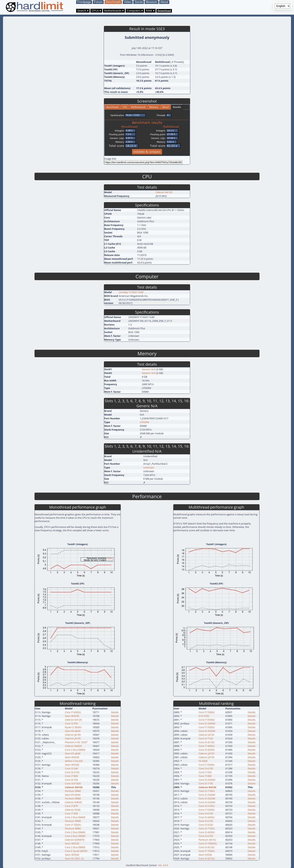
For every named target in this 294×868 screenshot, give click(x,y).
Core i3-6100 (206, 768)
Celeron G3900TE (75, 840)
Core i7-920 (205, 772)
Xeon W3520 (72, 843)
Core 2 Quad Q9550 (76, 851)
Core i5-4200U (207, 817)
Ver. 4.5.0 (163, 865)
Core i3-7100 (206, 738)
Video (128, 2)
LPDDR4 (144, 422)
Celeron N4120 (164, 192)
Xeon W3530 (72, 716)
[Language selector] (282, 6)
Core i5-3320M (207, 731)
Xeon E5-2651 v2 (74, 858)
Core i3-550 (71, 723)
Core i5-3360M (207, 723)
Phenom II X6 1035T (76, 742)
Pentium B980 (73, 791)
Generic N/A (149, 369)
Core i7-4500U (73, 712)
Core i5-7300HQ (208, 843)
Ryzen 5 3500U (73, 727)
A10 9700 (204, 716)
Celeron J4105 (73, 735)
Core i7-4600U (207, 746)
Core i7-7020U (73, 825)
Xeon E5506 (205, 855)
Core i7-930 (71, 813)
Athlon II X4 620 (74, 761)
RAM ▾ (150, 11)
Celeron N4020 (73, 746)
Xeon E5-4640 (73, 731)
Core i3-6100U (73, 783)
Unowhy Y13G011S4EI (131, 292)
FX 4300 (203, 761)
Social (139, 2)
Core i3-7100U (207, 791)
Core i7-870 (71, 806)
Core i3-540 (71, 768)
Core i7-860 (71, 776)
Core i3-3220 (206, 825)
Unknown (149, 467)
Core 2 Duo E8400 (75, 750)
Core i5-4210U (207, 742)
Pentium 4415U (207, 840)
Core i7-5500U (207, 712)
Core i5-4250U (207, 750)
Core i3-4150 (72, 772)
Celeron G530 (73, 810)
